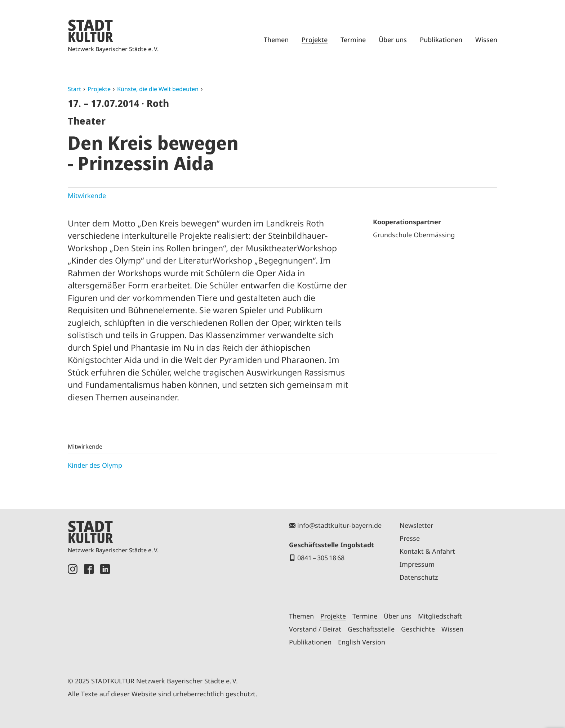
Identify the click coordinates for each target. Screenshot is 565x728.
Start (74, 89)
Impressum (417, 564)
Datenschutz (419, 577)
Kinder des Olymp (95, 465)
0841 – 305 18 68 (321, 558)
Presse (410, 538)
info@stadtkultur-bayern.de (339, 525)
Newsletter (416, 525)
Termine (353, 40)
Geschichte (418, 629)
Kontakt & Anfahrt (427, 551)
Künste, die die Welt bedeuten (158, 89)
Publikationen (441, 40)
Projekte (315, 40)
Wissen (486, 40)
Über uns (393, 40)
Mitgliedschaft (440, 616)
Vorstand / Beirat (315, 629)
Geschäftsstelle (371, 629)
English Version (362, 642)
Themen (276, 40)
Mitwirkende (87, 196)
